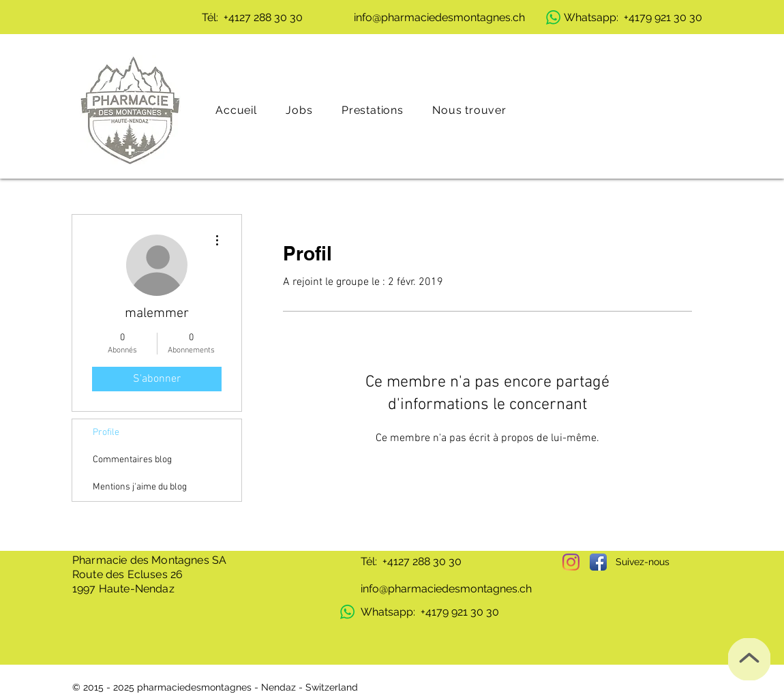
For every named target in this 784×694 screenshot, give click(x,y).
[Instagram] (571, 562)
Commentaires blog (132, 460)
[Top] (749, 659)
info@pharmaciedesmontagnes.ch (446, 589)
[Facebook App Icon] (598, 562)
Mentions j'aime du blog (140, 487)
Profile (106, 433)
